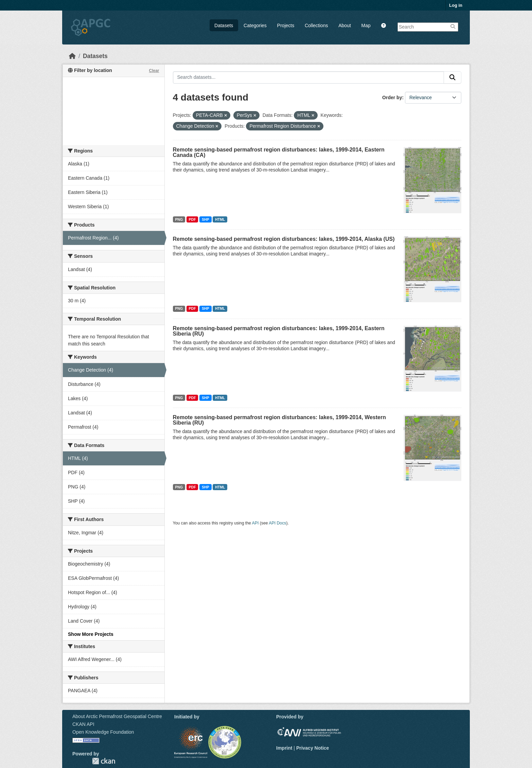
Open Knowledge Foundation (103, 732)
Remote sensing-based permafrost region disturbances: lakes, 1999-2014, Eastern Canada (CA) (279, 152)
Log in (456, 5)
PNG (179, 219)
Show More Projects (91, 634)
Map (366, 25)
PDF (192, 219)
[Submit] (453, 77)
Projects (286, 25)
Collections (316, 25)
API (255, 523)
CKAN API (83, 724)
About (345, 25)
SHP (206, 219)
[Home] (72, 56)
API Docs (277, 523)
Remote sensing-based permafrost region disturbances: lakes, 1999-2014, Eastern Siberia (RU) (279, 331)
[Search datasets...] (309, 77)
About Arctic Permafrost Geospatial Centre (117, 716)
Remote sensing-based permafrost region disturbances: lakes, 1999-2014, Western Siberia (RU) (280, 420)
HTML (220, 219)
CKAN (104, 761)
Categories (255, 25)
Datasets (224, 25)
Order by (392, 97)
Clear (154, 71)
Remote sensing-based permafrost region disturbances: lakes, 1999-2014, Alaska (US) (284, 239)
